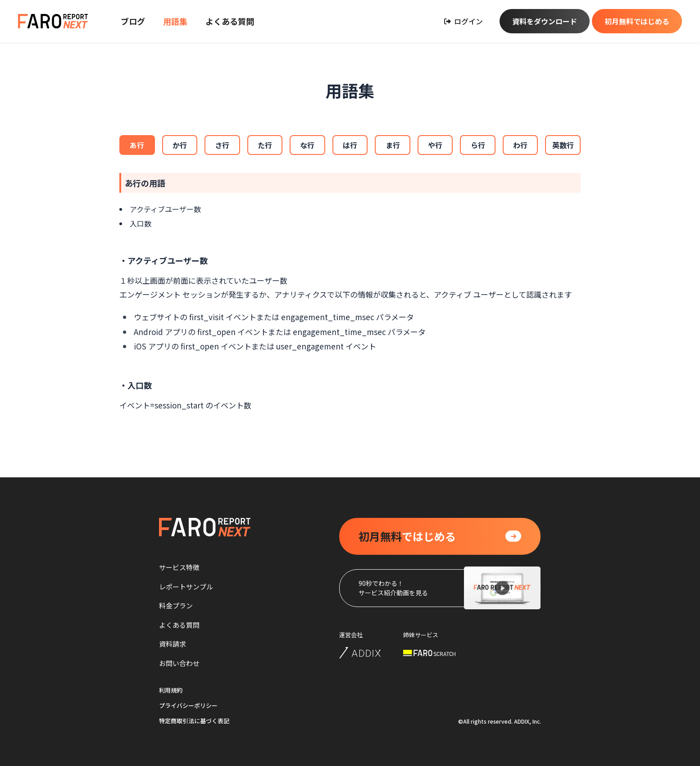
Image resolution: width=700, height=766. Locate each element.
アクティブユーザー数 (165, 209)
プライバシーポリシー (188, 705)
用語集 (175, 21)
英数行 (563, 145)
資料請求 (173, 644)
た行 (265, 145)
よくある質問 (230, 21)
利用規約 (171, 690)
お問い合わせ (179, 663)
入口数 (141, 223)
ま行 (393, 145)
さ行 (222, 145)
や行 (435, 145)
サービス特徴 (179, 567)
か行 (180, 145)
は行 (350, 145)
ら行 (478, 145)
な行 (307, 145)
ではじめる (407, 536)
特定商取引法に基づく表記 (194, 721)
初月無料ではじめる (637, 21)
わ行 (520, 145)
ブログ (133, 21)
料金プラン (176, 605)
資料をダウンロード (545, 21)
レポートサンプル (186, 587)
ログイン (464, 21)
